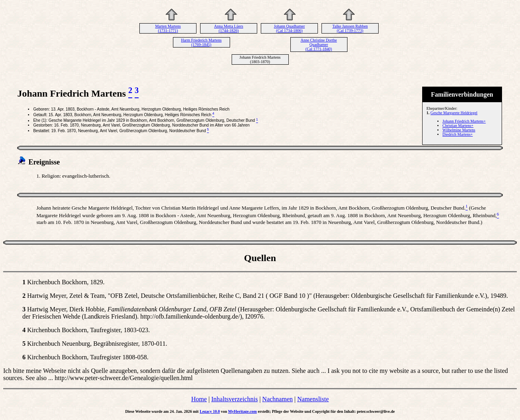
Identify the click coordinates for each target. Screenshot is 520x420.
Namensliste (313, 399)
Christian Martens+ (458, 126)
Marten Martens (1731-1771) (168, 28)
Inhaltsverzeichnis (234, 399)
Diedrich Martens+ (458, 134)
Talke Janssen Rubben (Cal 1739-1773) (350, 28)
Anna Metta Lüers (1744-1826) (229, 28)
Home (199, 399)
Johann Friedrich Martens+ (464, 121)
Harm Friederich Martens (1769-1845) (201, 42)
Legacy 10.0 (210, 411)
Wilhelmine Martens (459, 130)
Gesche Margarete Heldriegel (454, 113)
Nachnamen (278, 399)
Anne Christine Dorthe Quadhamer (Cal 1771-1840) (319, 45)
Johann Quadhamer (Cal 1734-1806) (289, 28)
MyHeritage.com (242, 411)
